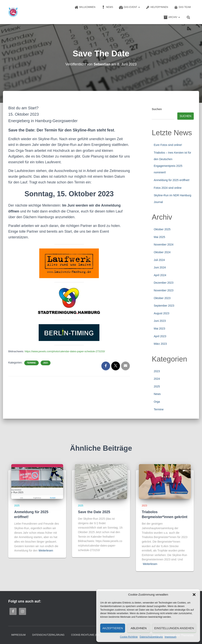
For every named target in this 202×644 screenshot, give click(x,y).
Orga (157, 402)
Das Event (129, 7)
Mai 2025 (159, 237)
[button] (194, 595)
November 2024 (164, 245)
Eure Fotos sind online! (168, 145)
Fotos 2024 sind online (168, 188)
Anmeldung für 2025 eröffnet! (172, 180)
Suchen (157, 109)
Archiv (172, 17)
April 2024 (160, 275)
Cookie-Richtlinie (129, 637)
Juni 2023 (160, 321)
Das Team (182, 7)
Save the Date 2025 (94, 512)
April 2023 (160, 336)
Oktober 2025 (162, 229)
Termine (31, 363)
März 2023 (160, 344)
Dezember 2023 (164, 283)
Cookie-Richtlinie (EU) (86, 635)
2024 (157, 379)
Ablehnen (139, 628)
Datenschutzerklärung (151, 637)
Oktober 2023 (162, 298)
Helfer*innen (157, 7)
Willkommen (85, 7)
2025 (157, 386)
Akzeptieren (113, 628)
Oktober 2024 (162, 252)
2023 (46, 363)
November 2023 (164, 290)
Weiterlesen (46, 551)
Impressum (171, 637)
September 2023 (164, 306)
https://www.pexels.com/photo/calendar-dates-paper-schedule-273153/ (65, 351)
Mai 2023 (159, 329)
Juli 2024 (159, 260)
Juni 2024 (160, 267)
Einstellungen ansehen (174, 628)
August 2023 (161, 313)
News (107, 7)
